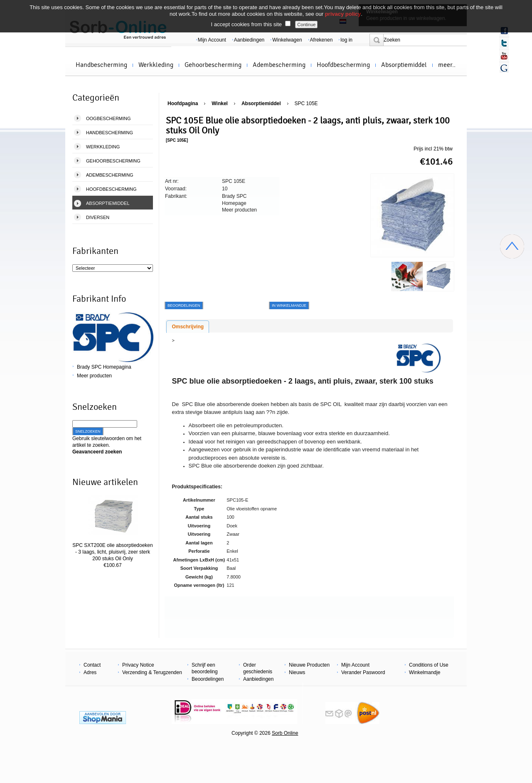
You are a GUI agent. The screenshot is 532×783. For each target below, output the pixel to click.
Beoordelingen (208, 679)
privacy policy (343, 14)
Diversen (98, 217)
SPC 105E (306, 103)
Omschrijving (188, 327)
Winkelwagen (287, 40)
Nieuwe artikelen (105, 482)
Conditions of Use (429, 665)
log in (346, 40)
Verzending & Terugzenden (152, 672)
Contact (92, 665)
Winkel (220, 103)
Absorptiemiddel (404, 65)
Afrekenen (321, 40)
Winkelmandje (425, 672)
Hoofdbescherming (343, 65)
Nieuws (297, 672)
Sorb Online (285, 733)
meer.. (447, 65)
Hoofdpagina (183, 103)
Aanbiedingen (249, 40)
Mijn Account (212, 40)
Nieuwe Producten (309, 665)
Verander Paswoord (363, 672)
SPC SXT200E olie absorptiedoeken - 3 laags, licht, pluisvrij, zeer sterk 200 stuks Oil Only (112, 552)
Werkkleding (156, 65)
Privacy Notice (138, 665)
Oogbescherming (108, 118)
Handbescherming (101, 65)
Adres (90, 672)
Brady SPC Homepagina (104, 367)
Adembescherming (279, 65)
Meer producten (94, 376)
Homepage (234, 203)
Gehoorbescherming (213, 65)
